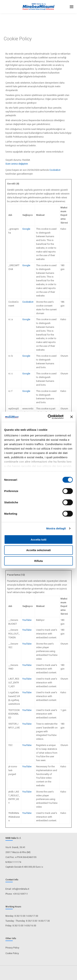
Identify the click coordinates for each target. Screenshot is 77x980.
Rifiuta (39, 561)
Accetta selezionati (38, 550)
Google (26, 229)
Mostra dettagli (56, 528)
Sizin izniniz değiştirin (17, 164)
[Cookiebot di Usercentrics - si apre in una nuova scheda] (48, 417)
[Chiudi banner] (72, 417)
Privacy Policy (12, 948)
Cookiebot (55, 170)
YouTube (27, 620)
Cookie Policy (12, 953)
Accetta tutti (39, 539)
